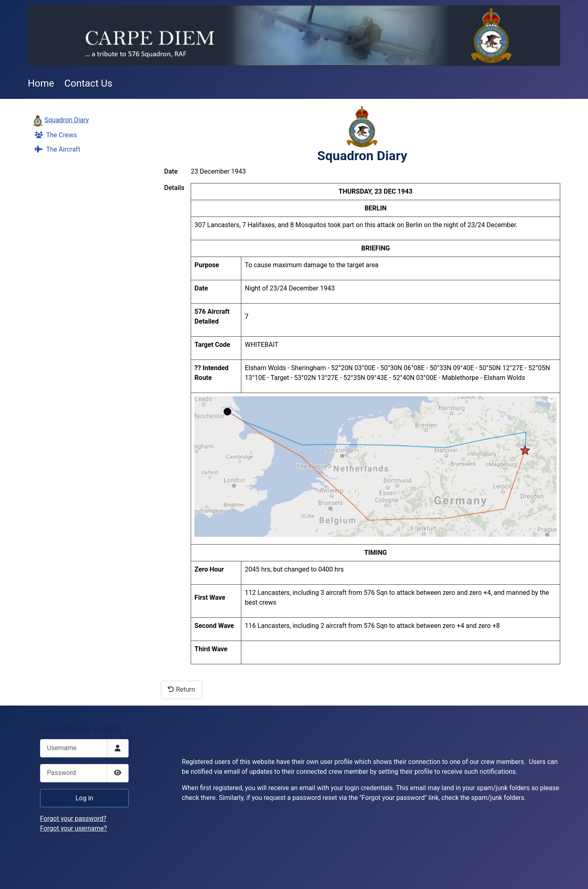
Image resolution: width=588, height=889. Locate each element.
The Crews (54, 135)
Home (41, 83)
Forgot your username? (73, 828)
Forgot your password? (73, 819)
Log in (84, 798)
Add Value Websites (61, 879)
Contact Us (88, 83)
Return (182, 689)
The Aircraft (56, 149)
